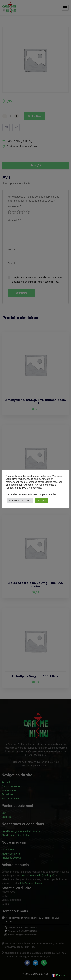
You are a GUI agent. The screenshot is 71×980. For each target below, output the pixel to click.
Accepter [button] (42, 500)
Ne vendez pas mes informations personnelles (31, 494)
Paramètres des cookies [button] (20, 500)
